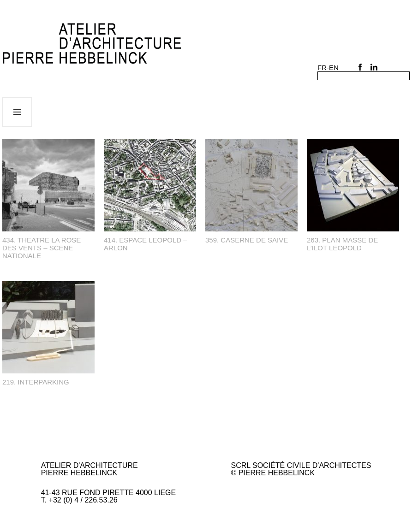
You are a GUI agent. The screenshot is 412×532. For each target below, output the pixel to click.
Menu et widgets (17, 127)
